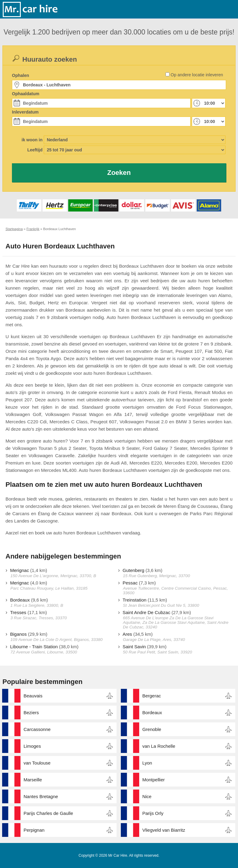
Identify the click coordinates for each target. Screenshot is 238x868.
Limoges (32, 746)
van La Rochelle (159, 746)
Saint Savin (134, 647)
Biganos (18, 634)
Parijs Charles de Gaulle (48, 813)
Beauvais (33, 696)
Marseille (33, 780)
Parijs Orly (153, 813)
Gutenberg (134, 570)
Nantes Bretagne (41, 796)
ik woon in (32, 140)
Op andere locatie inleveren (197, 75)
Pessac (130, 583)
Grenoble (152, 729)
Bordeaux (20, 600)
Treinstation (135, 600)
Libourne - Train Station (34, 647)
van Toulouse (37, 763)
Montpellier (153, 780)
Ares (127, 634)
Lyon (147, 763)
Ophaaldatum (26, 94)
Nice (147, 796)
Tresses (18, 612)
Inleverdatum (25, 112)
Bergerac (152, 696)
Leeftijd (35, 150)
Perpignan (34, 830)
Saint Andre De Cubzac (147, 612)
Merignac (20, 570)
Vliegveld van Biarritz (164, 830)
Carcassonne (37, 729)
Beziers (31, 712)
